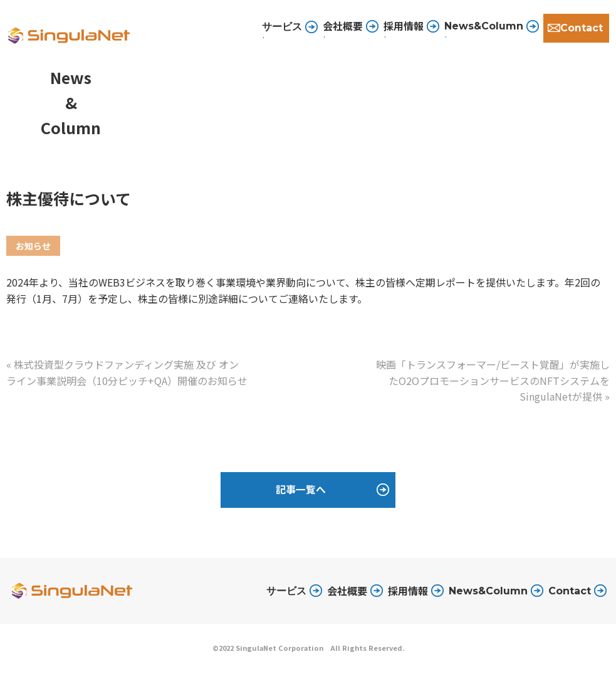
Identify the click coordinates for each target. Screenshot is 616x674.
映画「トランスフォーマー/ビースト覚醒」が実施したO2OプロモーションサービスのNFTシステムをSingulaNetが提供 (493, 380)
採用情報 (402, 28)
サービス (286, 592)
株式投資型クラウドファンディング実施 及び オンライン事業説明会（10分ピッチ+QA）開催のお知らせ (127, 372)
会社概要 (342, 28)
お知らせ (33, 246)
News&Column (483, 28)
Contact (581, 28)
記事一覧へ (301, 491)
